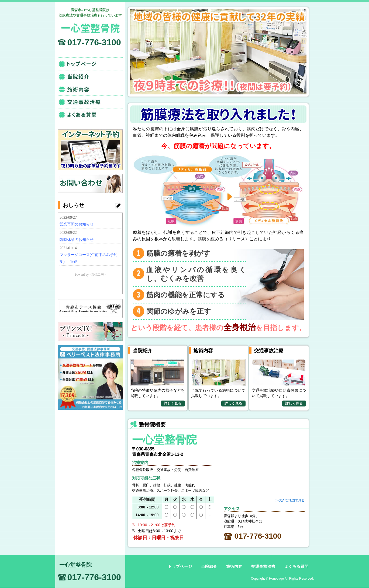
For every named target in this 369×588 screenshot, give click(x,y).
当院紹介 (90, 77)
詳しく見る (173, 403)
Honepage (276, 579)
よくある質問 (90, 115)
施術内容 (90, 89)
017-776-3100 (94, 42)
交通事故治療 (90, 102)
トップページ (90, 64)
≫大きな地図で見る (290, 500)
